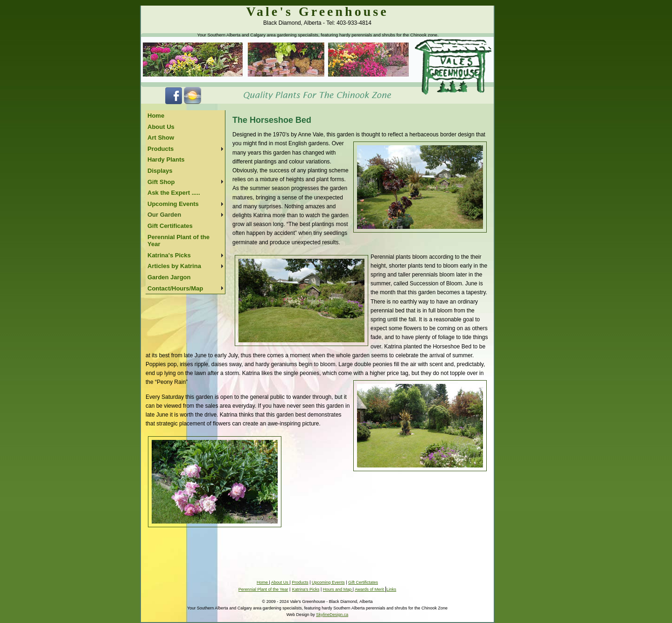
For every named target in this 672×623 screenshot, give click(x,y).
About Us (161, 127)
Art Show (161, 138)
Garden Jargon (169, 277)
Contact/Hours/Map (175, 288)
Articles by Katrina (174, 266)
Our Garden (164, 215)
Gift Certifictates (363, 582)
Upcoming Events (173, 204)
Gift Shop (161, 182)
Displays (160, 171)
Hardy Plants (166, 159)
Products (161, 149)
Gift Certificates (170, 226)
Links (391, 589)
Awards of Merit (370, 589)
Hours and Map (338, 589)
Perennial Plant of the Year (178, 241)
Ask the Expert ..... (174, 193)
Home (156, 116)
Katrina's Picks (169, 255)
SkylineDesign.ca (332, 615)
